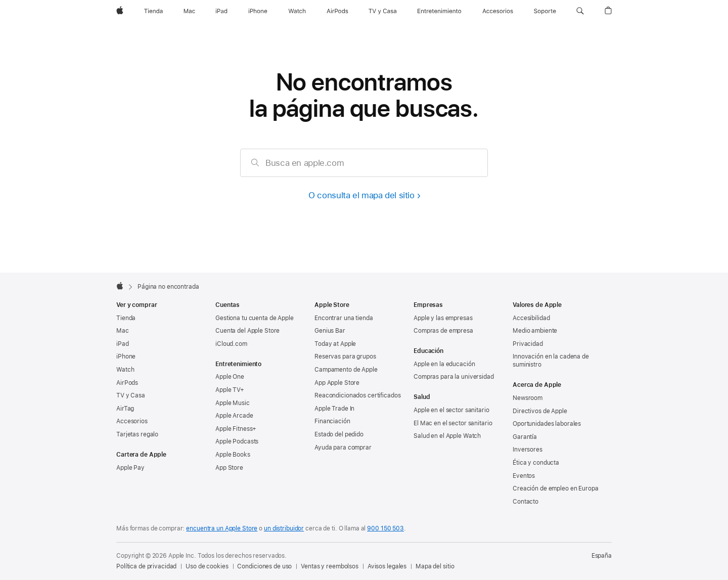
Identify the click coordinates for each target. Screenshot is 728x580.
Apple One (230, 377)
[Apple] (120, 11)
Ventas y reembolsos (330, 566)
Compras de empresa (443, 331)
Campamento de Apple (346, 370)
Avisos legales (387, 566)
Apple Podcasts (237, 441)
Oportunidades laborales (547, 424)
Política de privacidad (146, 566)
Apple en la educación (444, 364)
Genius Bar (330, 331)
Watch (125, 370)
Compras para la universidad (454, 377)
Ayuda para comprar (343, 448)
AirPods (127, 383)
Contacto (526, 502)
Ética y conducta (536, 463)
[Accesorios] (498, 11)
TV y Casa (131, 395)
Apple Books (233, 455)
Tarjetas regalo (137, 434)
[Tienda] (153, 11)
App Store (229, 468)
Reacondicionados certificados (358, 395)
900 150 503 (385, 528)
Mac (123, 331)
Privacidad (528, 344)
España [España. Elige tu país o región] (602, 556)
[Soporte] (545, 11)
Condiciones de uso (264, 566)
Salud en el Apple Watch (447, 436)
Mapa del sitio (435, 566)
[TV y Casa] (382, 11)
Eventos (524, 476)
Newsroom (528, 398)
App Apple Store (337, 383)
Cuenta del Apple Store (247, 331)
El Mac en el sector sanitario (453, 423)
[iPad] (221, 11)
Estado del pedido (339, 434)
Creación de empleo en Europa (556, 488)
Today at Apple (335, 344)
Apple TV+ (230, 390)
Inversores (528, 450)
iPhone (126, 356)
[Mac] (189, 11)
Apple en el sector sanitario (451, 410)
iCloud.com (231, 344)
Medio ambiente (535, 331)
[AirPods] (337, 11)
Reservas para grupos (345, 356)
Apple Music (233, 403)
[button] (580, 11)
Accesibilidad (531, 318)
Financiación (332, 421)
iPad (123, 344)
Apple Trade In (334, 409)
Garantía (525, 437)
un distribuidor (284, 528)
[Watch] (297, 11)
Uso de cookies (207, 566)
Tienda (126, 318)
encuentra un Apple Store (222, 528)
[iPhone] (258, 11)
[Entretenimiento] (439, 11)
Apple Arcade (234, 416)
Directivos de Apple (540, 411)
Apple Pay (130, 468)
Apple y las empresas (443, 318)
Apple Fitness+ (236, 429)
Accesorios (132, 421)
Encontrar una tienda (344, 318)
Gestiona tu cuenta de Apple (255, 318)
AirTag (125, 409)
